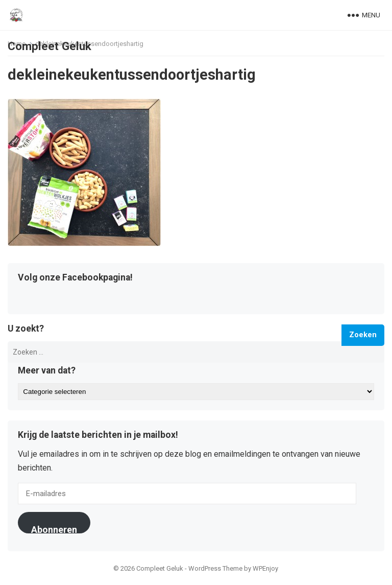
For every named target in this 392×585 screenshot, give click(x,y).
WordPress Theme (215, 568)
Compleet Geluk (50, 46)
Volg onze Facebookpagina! (75, 278)
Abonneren (54, 529)
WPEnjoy (265, 568)
